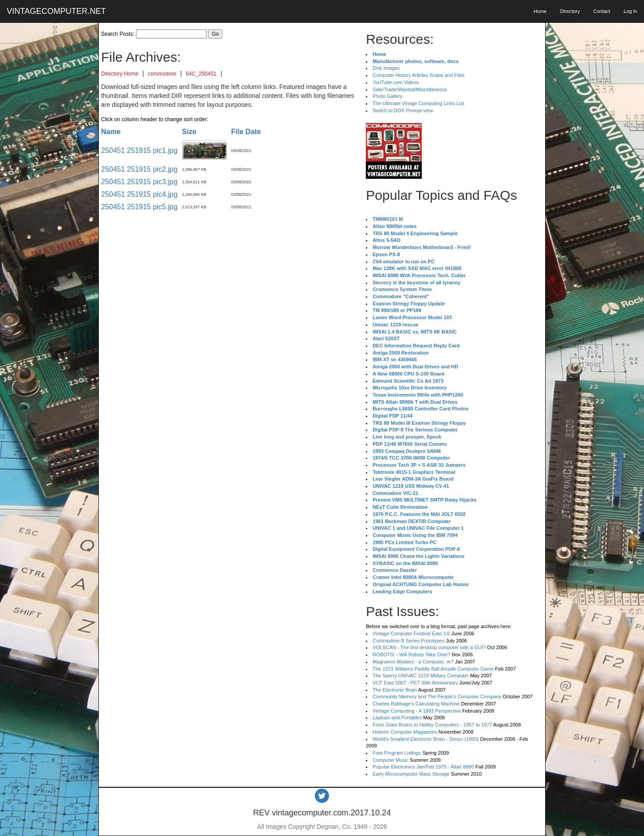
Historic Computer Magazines (405, 732)
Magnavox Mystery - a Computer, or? (413, 662)
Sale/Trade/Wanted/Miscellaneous (410, 89)
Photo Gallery (388, 96)
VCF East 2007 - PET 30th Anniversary (415, 683)
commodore (162, 74)
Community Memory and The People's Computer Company (437, 697)
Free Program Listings (397, 753)
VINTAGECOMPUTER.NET (56, 11)
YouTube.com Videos (396, 82)
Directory (570, 11)
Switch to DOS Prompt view (403, 110)
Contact (602, 11)
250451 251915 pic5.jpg (139, 207)
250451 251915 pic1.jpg (139, 150)
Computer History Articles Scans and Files (418, 75)
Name (111, 132)
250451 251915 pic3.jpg (139, 182)
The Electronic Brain (395, 690)
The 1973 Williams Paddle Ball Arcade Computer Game (433, 669)
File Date (246, 132)
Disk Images (386, 68)
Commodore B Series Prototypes (409, 641)
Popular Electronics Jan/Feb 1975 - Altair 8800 (423, 767)
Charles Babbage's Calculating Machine (416, 704)
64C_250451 (201, 74)
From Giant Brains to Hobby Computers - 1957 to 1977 (432, 725)
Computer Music (390, 760)
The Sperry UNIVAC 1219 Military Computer (421, 676)
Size (189, 132)
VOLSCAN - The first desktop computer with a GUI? (429, 647)
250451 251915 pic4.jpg (139, 194)
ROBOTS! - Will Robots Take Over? (411, 654)
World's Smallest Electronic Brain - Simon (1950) (426, 739)
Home (540, 11)
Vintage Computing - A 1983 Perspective (417, 711)
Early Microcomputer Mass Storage (411, 774)
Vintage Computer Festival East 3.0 (411, 633)
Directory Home (120, 74)
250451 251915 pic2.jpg (139, 169)
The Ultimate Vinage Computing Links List (418, 103)
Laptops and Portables (397, 718)
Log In (630, 11)
